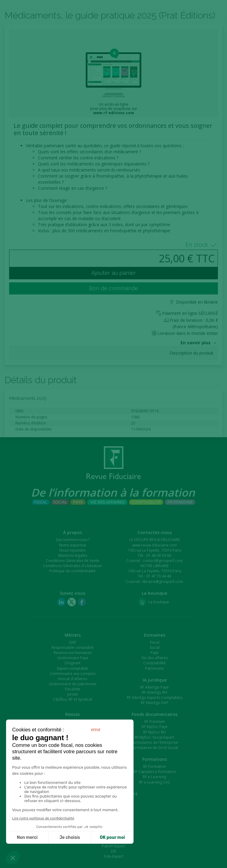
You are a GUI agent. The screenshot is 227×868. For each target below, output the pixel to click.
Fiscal (155, 642)
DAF (73, 642)
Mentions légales (73, 555)
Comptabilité (154, 663)
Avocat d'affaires (73, 679)
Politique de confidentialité (73, 571)
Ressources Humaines (73, 653)
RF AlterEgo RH (155, 692)
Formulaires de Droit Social (154, 748)
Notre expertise (73, 545)
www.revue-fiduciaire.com (155, 545)
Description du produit (191, 353)
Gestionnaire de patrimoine (73, 684)
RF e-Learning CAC (155, 782)
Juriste (73, 694)
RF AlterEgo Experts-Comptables (155, 698)
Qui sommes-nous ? (73, 540)
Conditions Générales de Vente (73, 561)
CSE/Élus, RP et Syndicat (73, 699)
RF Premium (155, 722)
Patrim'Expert (113, 846)
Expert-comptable (73, 668)
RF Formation (155, 766)
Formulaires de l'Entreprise (155, 742)
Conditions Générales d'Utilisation (73, 566)
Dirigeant (73, 663)
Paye (155, 653)
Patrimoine (154, 668)
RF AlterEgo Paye (154, 687)
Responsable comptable (73, 647)
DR (113, 851)
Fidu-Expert (113, 856)
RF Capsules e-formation (155, 772)
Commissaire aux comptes (73, 674)
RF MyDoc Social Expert (154, 737)
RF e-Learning (154, 777)
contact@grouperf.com (163, 561)
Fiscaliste (73, 689)
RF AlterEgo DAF (154, 703)
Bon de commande (113, 288)
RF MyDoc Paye (155, 727)
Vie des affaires (155, 658)
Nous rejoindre (73, 550)
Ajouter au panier (114, 273)
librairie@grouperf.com (163, 582)
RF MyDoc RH (154, 732)
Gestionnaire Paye (73, 658)
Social (155, 647)
